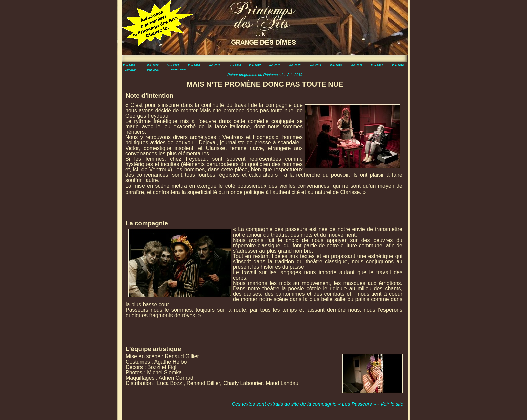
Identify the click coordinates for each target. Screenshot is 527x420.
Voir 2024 (131, 70)
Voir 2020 (194, 65)
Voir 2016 (274, 65)
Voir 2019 (214, 65)
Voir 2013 (336, 65)
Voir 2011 (377, 65)
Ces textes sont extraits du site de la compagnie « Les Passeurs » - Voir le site (317, 404)
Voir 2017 (255, 65)
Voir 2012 (356, 65)
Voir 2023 (129, 65)
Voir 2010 (398, 65)
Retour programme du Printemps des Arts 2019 (265, 75)
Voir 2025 (153, 70)
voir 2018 (235, 65)
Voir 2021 (173, 65)
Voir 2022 (152, 65)
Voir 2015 (295, 65)
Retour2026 (178, 69)
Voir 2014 (315, 65)
